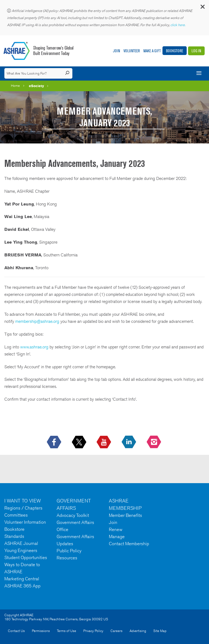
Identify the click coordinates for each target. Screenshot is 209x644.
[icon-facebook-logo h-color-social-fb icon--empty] (55, 442)
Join (116, 51)
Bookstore (175, 51)
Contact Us (16, 631)
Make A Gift (152, 51)
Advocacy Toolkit (73, 515)
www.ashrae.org (34, 347)
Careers (116, 631)
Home (15, 86)
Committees (16, 515)
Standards (14, 536)
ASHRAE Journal (21, 543)
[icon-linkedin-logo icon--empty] (129, 442)
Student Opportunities (26, 557)
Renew (116, 529)
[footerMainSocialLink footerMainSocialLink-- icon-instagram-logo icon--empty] (154, 442)
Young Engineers (21, 550)
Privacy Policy (93, 631)
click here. (178, 25)
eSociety (36, 86)
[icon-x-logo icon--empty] (80, 442)
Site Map (160, 631)
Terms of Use (67, 631)
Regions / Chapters (23, 508)
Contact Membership (129, 544)
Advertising (138, 631)
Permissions (41, 631)
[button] (202, 8)
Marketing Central (22, 579)
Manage (117, 536)
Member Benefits (125, 515)
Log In (196, 51)
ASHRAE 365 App (22, 586)
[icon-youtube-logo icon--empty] (104, 442)
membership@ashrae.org (37, 321)
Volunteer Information (25, 522)
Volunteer (132, 51)
